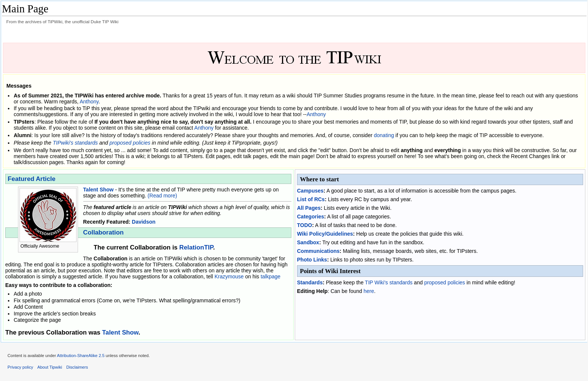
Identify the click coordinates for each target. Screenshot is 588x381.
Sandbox (308, 242)
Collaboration (103, 232)
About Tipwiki (50, 367)
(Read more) (163, 196)
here (369, 291)
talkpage (271, 276)
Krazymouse (229, 276)
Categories (310, 217)
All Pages (309, 208)
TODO (304, 225)
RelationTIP (196, 247)
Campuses (310, 191)
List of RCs (311, 199)
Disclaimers (77, 367)
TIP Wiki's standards (389, 282)
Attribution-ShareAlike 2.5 (81, 356)
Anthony (89, 102)
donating (384, 135)
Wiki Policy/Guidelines (325, 234)
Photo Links (312, 260)
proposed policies (130, 143)
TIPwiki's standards (75, 143)
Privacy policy (20, 367)
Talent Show (98, 190)
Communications (318, 251)
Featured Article (32, 179)
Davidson (144, 222)
